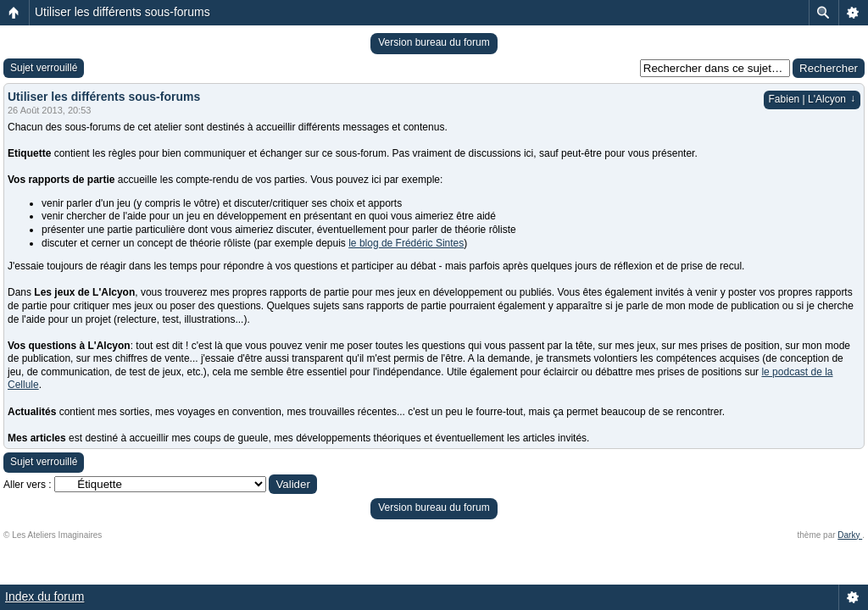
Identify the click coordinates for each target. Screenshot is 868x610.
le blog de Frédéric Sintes (406, 243)
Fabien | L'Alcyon (812, 99)
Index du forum (45, 596)
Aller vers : (28, 485)
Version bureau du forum (434, 42)
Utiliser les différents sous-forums (122, 12)
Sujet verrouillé (44, 68)
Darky (850, 535)
